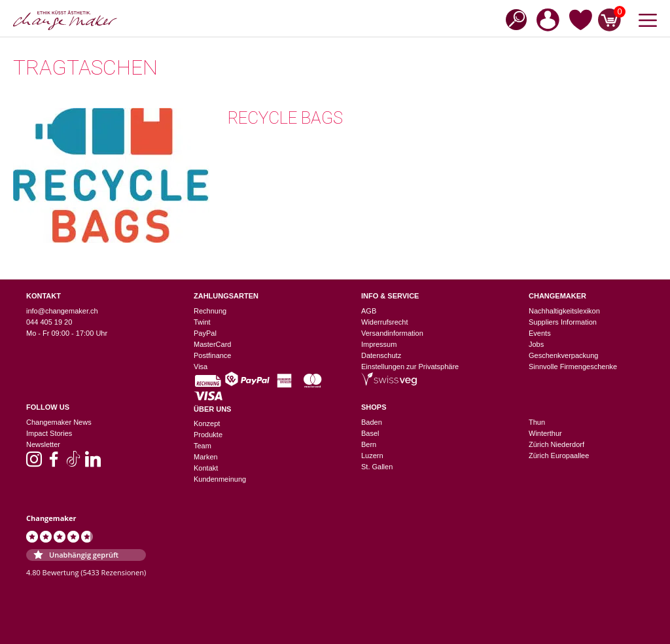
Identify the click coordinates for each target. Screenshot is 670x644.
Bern (369, 444)
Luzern (372, 456)
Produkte (208, 435)
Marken (206, 457)
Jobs (536, 344)
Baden (372, 422)
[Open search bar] (512, 19)
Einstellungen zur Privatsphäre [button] (410, 367)
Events (540, 333)
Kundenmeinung (220, 479)
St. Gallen (377, 467)
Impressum (379, 344)
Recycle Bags (285, 118)
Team (203, 446)
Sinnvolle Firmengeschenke (573, 367)
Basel (370, 433)
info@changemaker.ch (62, 311)
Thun (537, 422)
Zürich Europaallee (559, 456)
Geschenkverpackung (563, 355)
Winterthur (545, 433)
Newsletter (43, 444)
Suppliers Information (563, 322)
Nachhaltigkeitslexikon (564, 311)
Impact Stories (49, 433)
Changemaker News (59, 422)
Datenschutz (381, 355)
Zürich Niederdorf (556, 444)
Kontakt (206, 468)
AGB (369, 311)
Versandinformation (392, 333)
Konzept (207, 423)
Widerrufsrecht (385, 322)
